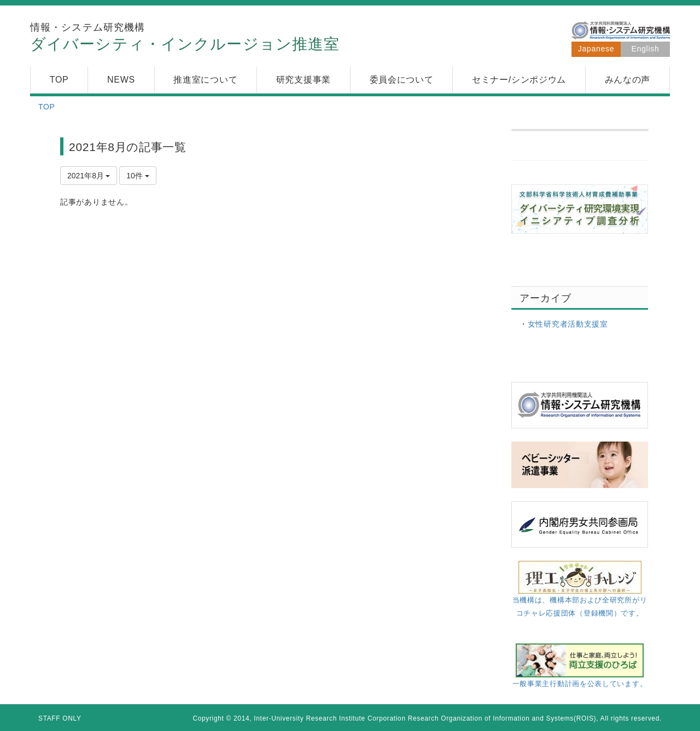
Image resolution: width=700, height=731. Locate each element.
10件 (138, 176)
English (646, 49)
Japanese (596, 49)
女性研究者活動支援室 (568, 324)
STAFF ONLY (60, 718)
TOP (47, 107)
